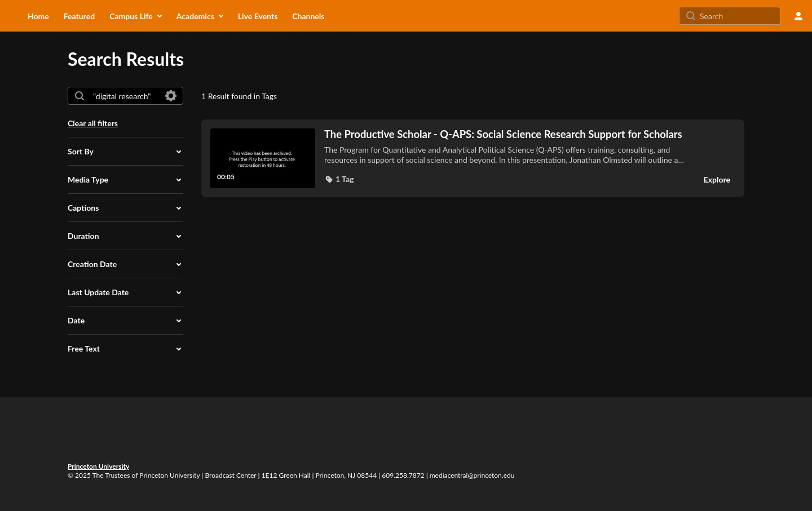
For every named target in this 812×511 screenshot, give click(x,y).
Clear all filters (93, 123)
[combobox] (125, 96)
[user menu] (798, 16)
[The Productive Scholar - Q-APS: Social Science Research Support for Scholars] (507, 134)
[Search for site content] (739, 16)
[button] (125, 152)
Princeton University (98, 466)
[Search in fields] (171, 96)
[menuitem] (38, 16)
